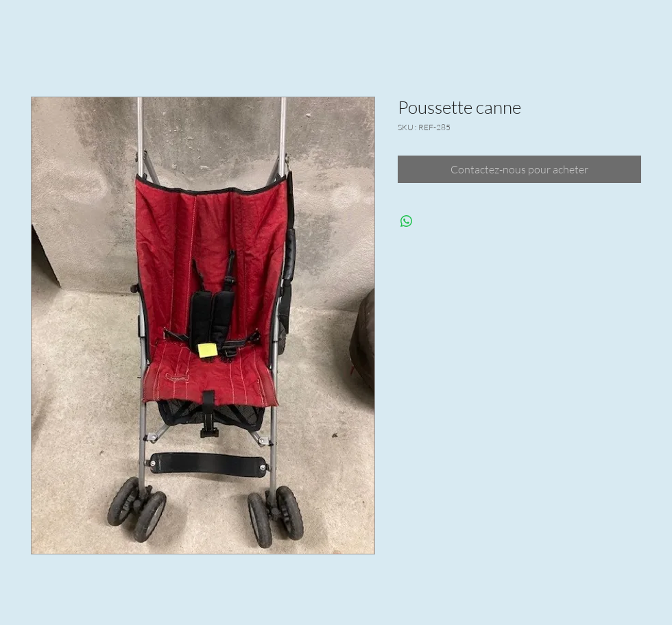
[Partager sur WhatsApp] (407, 221)
